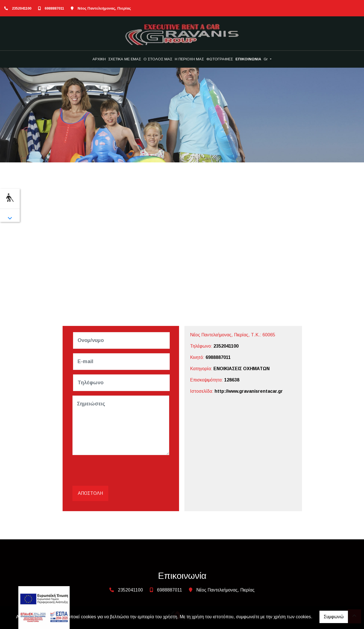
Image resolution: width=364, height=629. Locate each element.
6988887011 (54, 8)
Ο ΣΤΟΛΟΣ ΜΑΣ (158, 59)
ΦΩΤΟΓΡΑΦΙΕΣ (220, 59)
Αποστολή (90, 493)
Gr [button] (266, 59)
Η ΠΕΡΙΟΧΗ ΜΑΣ (189, 59)
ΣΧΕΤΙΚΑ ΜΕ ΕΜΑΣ (125, 59)
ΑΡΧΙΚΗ (99, 59)
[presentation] (116, 471)
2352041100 (22, 8)
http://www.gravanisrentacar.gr (249, 391)
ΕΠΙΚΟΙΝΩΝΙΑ (248, 59)
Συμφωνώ (334, 617)
